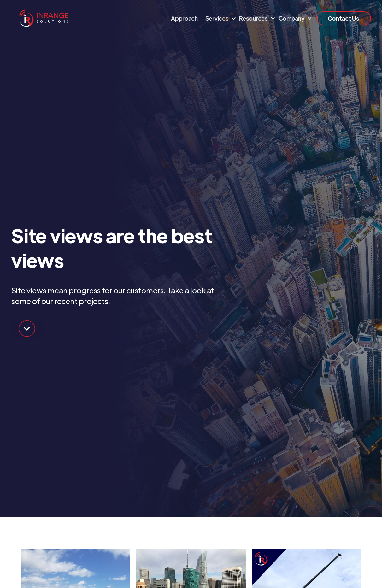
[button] (219, 18)
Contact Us (344, 18)
